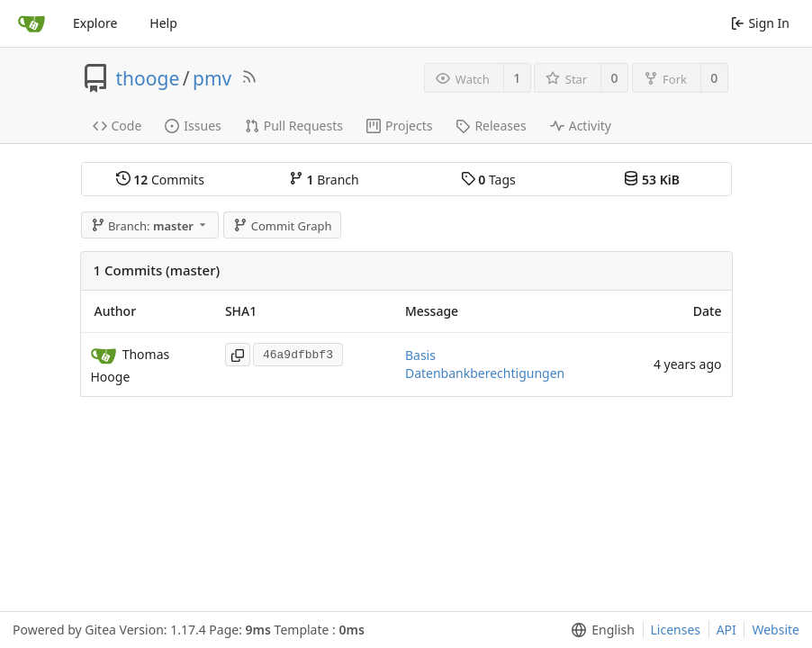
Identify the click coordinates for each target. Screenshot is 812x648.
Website (776, 630)
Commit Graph (282, 226)
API (726, 630)
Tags (488, 180)
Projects (399, 126)
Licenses (676, 630)
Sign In (760, 23)
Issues (193, 126)
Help (163, 23)
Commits (160, 180)
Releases (491, 126)
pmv (212, 78)
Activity (581, 126)
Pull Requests (294, 126)
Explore (95, 23)
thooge (148, 78)
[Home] (32, 23)
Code (117, 126)
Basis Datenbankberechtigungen (485, 364)
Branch (324, 180)
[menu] (599, 630)
